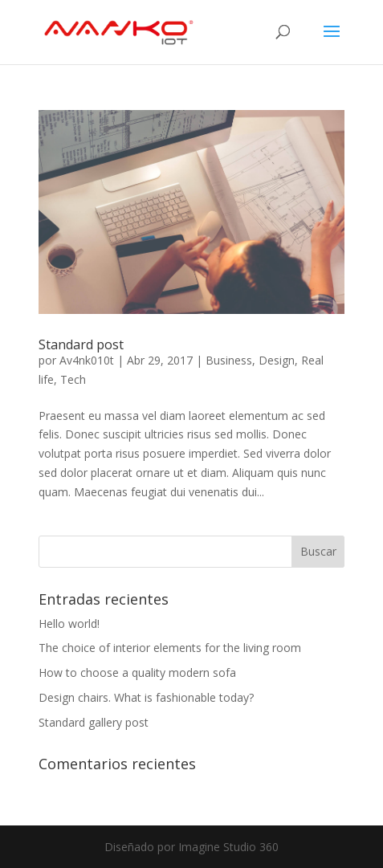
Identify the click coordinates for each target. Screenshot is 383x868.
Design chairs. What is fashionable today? (146, 697)
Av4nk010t (87, 360)
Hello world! (69, 623)
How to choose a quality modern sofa (137, 672)
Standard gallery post (94, 722)
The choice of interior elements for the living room (170, 648)
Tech (73, 379)
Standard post (81, 344)
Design (277, 360)
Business (229, 360)
